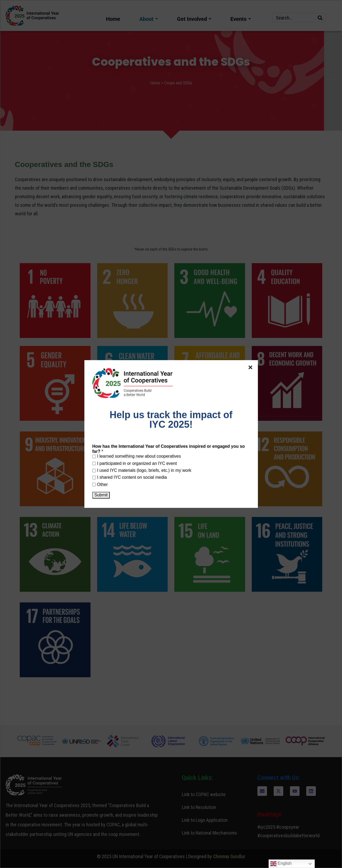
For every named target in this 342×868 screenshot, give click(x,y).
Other (100, 484)
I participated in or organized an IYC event (135, 463)
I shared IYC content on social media (130, 477)
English (281, 864)
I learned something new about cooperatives (137, 456)
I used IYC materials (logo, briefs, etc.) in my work (142, 470)
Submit (101, 495)
